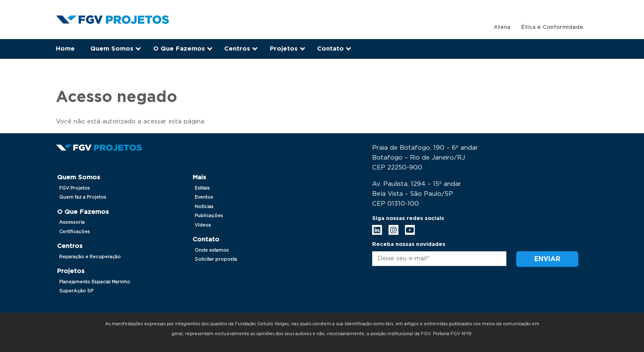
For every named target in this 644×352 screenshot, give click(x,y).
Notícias (204, 207)
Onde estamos (212, 250)
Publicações (209, 216)
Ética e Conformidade (552, 27)
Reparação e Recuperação (90, 257)
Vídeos (203, 225)
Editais (202, 188)
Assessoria (72, 222)
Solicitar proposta (216, 259)
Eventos (204, 197)
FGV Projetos (75, 188)
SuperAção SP (76, 291)
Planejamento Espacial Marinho (95, 282)
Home (65, 49)
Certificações (75, 232)
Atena (502, 27)
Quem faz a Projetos (83, 197)
